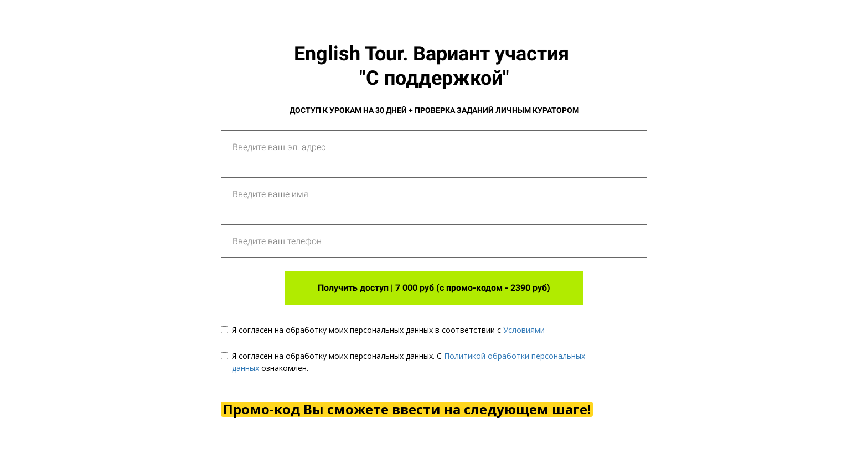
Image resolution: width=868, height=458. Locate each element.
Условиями (524, 330)
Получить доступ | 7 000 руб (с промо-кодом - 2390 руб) (434, 288)
